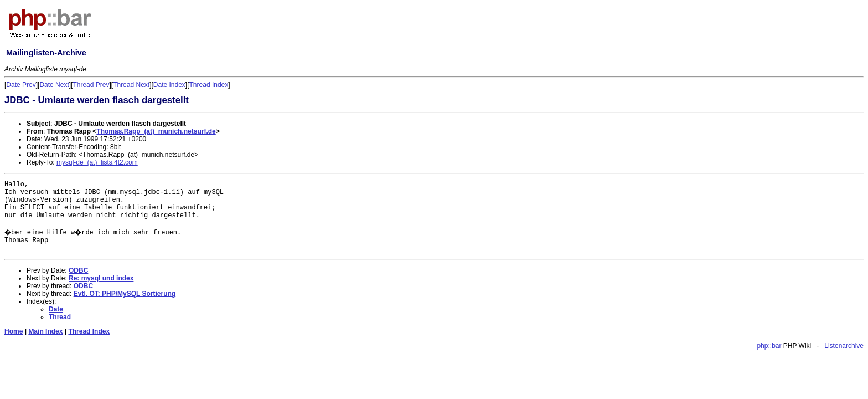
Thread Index (209, 85)
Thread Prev (91, 85)
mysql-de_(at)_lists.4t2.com (97, 162)
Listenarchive (844, 346)
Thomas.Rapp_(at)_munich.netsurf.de (156, 131)
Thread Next (131, 85)
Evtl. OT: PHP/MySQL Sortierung (125, 294)
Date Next (54, 85)
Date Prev (21, 85)
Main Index (45, 331)
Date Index (169, 85)
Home (14, 331)
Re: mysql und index (101, 278)
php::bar (769, 346)
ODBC (78, 270)
